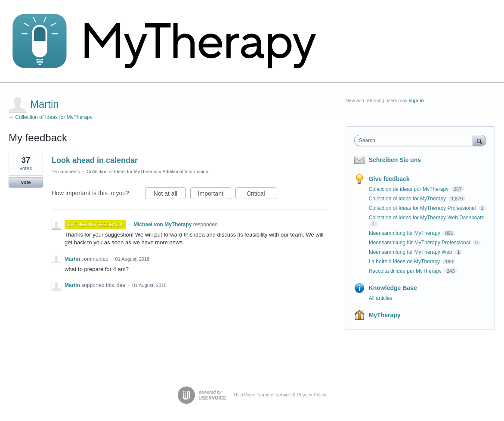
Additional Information (185, 172)
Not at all (170, 195)
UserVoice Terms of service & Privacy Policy (280, 395)
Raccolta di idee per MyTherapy (406, 271)
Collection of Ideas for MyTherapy (122, 172)
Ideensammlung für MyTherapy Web (411, 252)
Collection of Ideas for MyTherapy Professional (423, 208)
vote (26, 182)
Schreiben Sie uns (395, 160)
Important (215, 195)
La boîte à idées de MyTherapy (405, 262)
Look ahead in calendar (95, 160)
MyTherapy (385, 315)
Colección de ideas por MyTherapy (410, 189)
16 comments (66, 172)
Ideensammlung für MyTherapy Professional (420, 243)
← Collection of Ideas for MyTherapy (51, 117)
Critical (261, 195)
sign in (416, 100)
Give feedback (389, 179)
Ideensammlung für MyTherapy (405, 233)
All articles (381, 298)
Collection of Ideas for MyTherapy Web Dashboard (427, 218)
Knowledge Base (393, 288)
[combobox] (416, 140)
